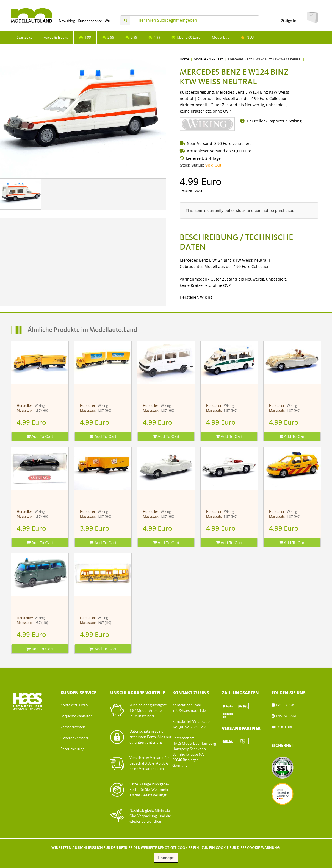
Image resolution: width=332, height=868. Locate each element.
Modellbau (221, 37)
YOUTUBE (285, 727)
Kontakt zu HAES (74, 705)
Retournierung (72, 749)
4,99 (154, 37)
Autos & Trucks (56, 37)
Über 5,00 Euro (186, 37)
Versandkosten (73, 727)
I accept (166, 858)
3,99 (131, 37)
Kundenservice (90, 21)
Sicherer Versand (74, 738)
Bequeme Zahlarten (77, 716)
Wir (107, 21)
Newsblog (67, 21)
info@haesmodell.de (189, 711)
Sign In (288, 21)
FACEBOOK (285, 705)
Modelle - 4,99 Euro (209, 59)
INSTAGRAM (286, 716)
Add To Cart (40, 436)
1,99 (85, 37)
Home (184, 59)
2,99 (108, 37)
